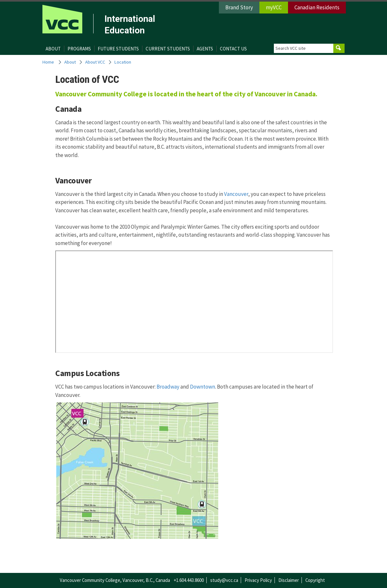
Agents (205, 49)
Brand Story (239, 7)
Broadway (168, 387)
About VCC (95, 62)
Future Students (118, 49)
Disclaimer (289, 580)
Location (123, 62)
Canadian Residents (317, 7)
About (53, 49)
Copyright (315, 580)
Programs (79, 49)
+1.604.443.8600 (189, 580)
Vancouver (236, 194)
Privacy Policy (258, 580)
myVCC (274, 7)
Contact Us (233, 49)
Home (48, 62)
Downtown (203, 387)
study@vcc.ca (224, 580)
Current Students (168, 49)
